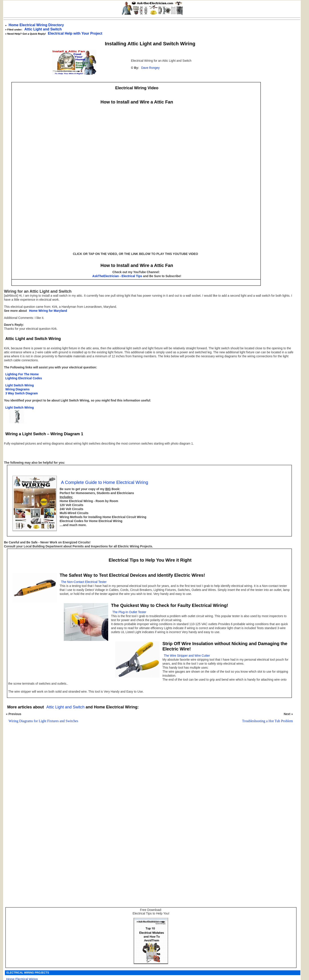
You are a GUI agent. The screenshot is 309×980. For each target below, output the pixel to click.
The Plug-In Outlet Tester (129, 612)
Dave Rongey (150, 68)
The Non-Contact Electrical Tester (84, 582)
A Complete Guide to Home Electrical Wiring (104, 482)
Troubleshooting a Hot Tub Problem (268, 721)
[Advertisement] (148, 784)
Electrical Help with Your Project (75, 33)
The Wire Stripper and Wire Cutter (187, 656)
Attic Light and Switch (43, 29)
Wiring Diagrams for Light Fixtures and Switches (43, 721)
